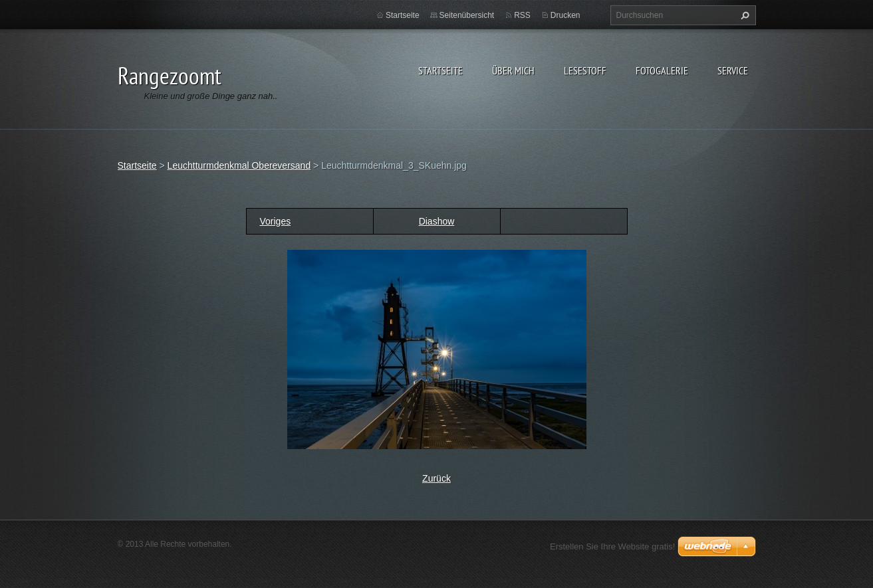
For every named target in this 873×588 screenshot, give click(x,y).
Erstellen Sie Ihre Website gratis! (612, 546)
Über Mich (513, 70)
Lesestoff (585, 70)
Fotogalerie (662, 70)
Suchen (743, 15)
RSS (522, 15)
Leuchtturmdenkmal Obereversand (239, 165)
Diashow (437, 221)
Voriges (276, 221)
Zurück (436, 478)
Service (733, 70)
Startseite (440, 70)
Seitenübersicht (467, 15)
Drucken (565, 15)
